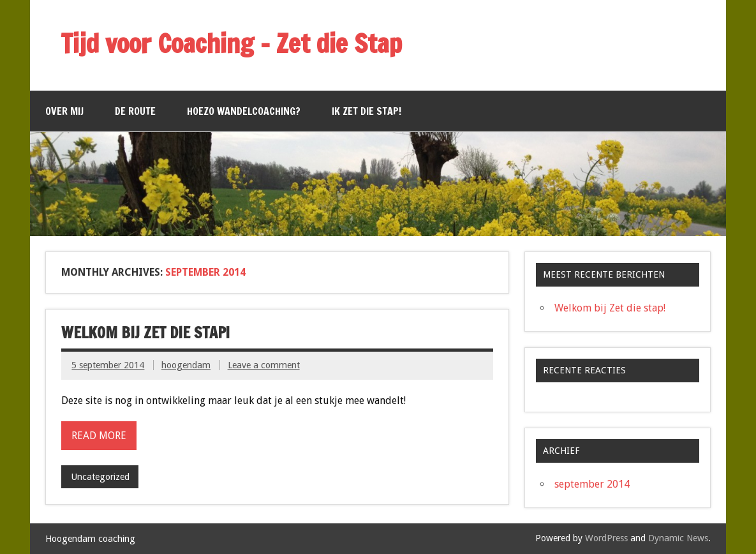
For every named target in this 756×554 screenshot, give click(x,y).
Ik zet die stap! (367, 111)
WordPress (606, 538)
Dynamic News (678, 538)
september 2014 (592, 484)
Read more (99, 436)
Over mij (64, 111)
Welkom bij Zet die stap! (145, 333)
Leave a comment (264, 365)
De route (135, 111)
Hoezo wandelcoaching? (244, 111)
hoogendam (186, 365)
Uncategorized (100, 477)
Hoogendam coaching (90, 539)
